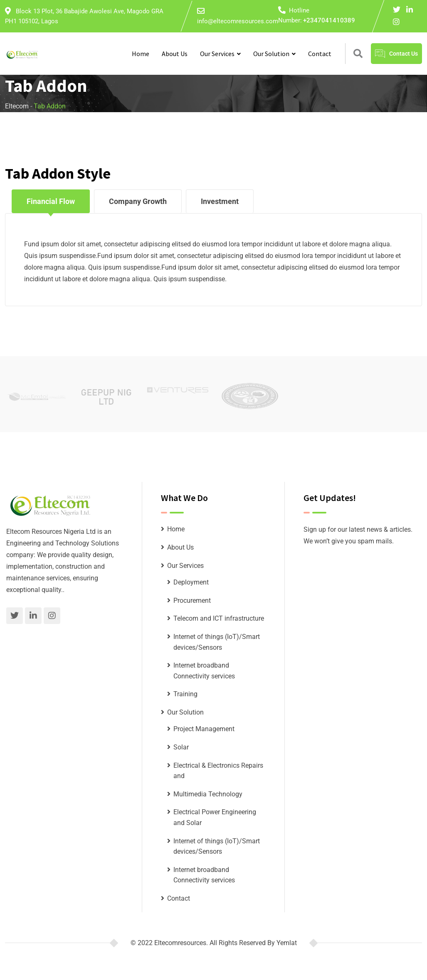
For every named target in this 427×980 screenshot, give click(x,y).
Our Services (217, 54)
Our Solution (271, 54)
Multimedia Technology (208, 794)
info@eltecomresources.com (238, 21)
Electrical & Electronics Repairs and (218, 771)
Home (141, 54)
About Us (175, 54)
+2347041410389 (329, 20)
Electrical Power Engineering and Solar (215, 817)
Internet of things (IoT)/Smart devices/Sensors (217, 642)
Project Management (204, 729)
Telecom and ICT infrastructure (219, 618)
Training (185, 694)
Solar (181, 747)
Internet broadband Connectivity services (204, 671)
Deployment (191, 582)
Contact (320, 54)
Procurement (192, 601)
